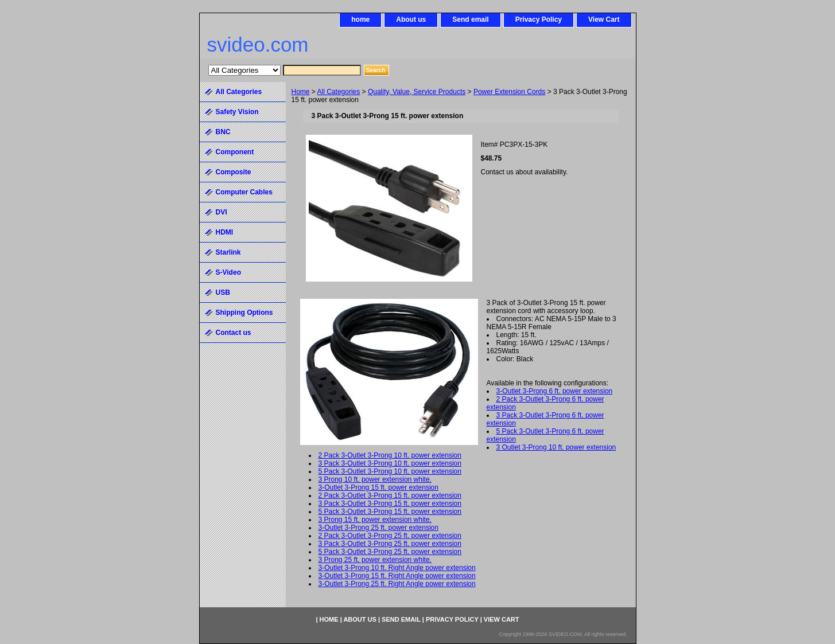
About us (411, 19)
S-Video (228, 272)
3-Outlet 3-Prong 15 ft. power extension (378, 487)
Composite (234, 172)
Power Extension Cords (509, 92)
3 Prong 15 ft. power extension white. (375, 520)
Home (301, 92)
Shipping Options (244, 313)
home (360, 19)
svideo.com (258, 44)
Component (235, 152)
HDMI (225, 232)
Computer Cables (244, 192)
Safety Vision (237, 112)
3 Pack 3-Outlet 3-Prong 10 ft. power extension (390, 463)
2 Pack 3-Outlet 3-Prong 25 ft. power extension (390, 536)
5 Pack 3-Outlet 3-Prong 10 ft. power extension (390, 471)
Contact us (234, 333)
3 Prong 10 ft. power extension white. (375, 479)
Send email (470, 19)
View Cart (604, 19)
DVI (222, 212)
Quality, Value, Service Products (417, 92)
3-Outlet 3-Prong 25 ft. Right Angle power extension (397, 584)
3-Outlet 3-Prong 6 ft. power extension (555, 391)
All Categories (339, 92)
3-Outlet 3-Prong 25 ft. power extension (378, 528)
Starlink (228, 252)
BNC (223, 132)
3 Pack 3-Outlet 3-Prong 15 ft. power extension (390, 504)
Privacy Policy (539, 19)
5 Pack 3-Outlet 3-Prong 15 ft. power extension (390, 512)
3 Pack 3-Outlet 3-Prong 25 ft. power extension (390, 544)
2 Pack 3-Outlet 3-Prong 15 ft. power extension (390, 495)
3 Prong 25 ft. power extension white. (375, 560)
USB (223, 292)
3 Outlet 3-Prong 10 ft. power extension (556, 447)
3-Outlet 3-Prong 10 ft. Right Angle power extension (397, 568)
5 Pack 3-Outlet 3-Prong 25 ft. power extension (390, 552)
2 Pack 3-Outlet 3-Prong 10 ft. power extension (390, 455)
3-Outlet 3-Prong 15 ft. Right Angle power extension (397, 576)
